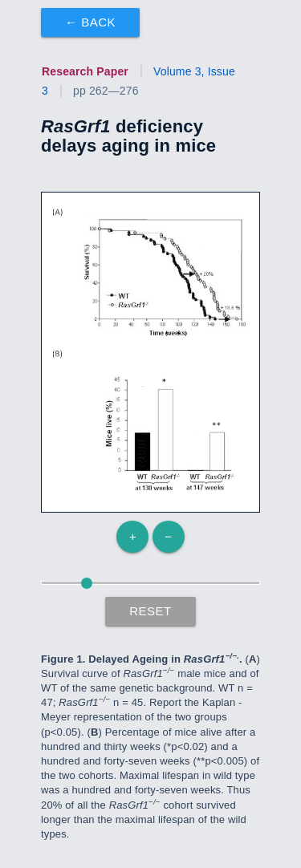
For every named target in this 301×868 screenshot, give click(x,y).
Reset (150, 611)
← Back (90, 22)
